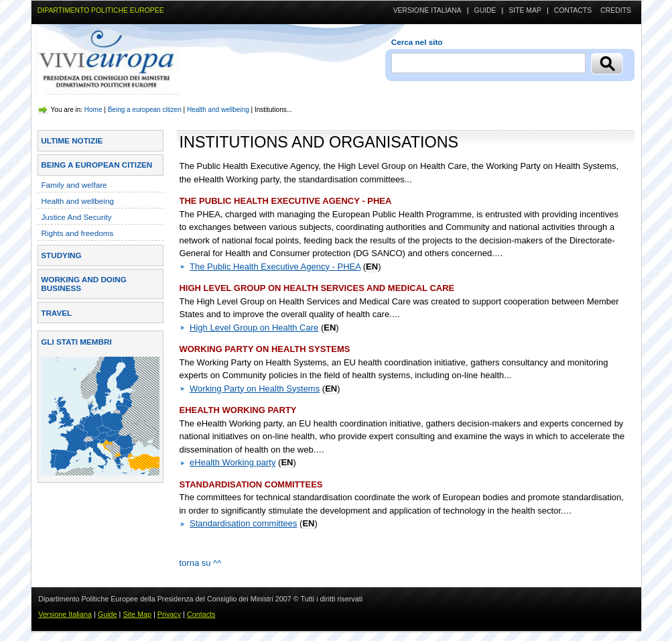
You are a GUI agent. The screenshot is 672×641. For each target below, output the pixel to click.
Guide (485, 10)
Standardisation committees (243, 523)
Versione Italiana (427, 10)
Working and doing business (83, 284)
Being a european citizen (145, 110)
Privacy (169, 614)
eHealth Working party (232, 462)
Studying (61, 255)
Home (93, 110)
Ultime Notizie (72, 140)
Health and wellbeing (218, 110)
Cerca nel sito (417, 42)
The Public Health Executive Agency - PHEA (275, 267)
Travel (56, 313)
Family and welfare (74, 185)
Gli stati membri (76, 342)
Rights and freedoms (77, 233)
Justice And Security (76, 217)
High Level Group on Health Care (254, 328)
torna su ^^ (200, 563)
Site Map (525, 10)
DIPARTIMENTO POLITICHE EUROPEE (101, 10)
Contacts (573, 10)
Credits (616, 10)
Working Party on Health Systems (255, 389)
